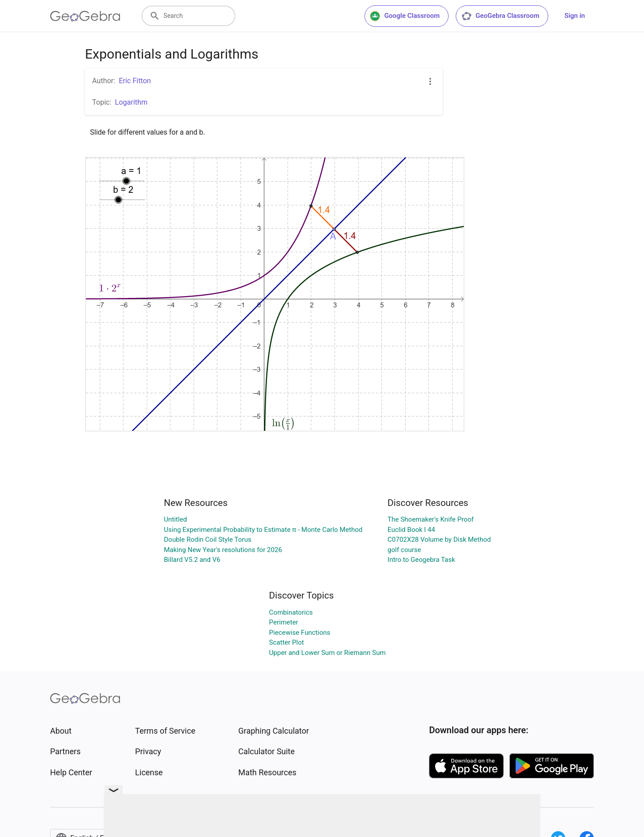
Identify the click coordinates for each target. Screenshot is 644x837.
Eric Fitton (135, 81)
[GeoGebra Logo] (85, 16)
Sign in (575, 16)
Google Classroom (405, 16)
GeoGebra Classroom (500, 16)
